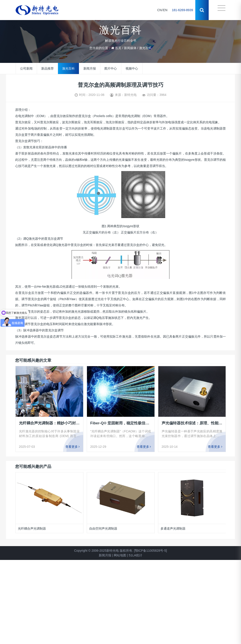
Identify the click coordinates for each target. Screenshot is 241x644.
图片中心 (111, 68)
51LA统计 (136, 555)
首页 (118, 48)
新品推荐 (47, 68)
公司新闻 (26, 68)
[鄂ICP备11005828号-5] (150, 551)
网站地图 (120, 555)
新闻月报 (90, 68)
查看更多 (73, 447)
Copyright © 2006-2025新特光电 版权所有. (104, 551)
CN (159, 10)
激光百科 (145, 48)
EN (165, 10)
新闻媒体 (130, 48)
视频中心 (132, 68)
